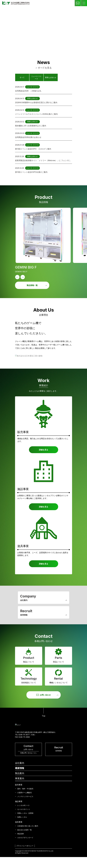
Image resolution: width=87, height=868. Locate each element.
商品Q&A (21, 834)
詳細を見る (44, 450)
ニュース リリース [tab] (36, 77)
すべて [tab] (22, 77)
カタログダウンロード (25, 838)
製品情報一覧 (37, 285)
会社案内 (20, 763)
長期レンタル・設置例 (25, 813)
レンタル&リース (23, 805)
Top (44, 712)
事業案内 (20, 778)
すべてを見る (44, 68)
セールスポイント (24, 809)
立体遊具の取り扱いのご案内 (28, 826)
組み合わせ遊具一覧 (25, 830)
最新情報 (20, 768)
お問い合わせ (47, 695)
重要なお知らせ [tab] (51, 77)
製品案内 (20, 773)
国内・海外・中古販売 (25, 789)
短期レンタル (22, 817)
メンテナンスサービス (25, 796)
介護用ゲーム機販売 (25, 793)
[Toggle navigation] (84, 3)
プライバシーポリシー (25, 846)
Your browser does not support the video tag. (43, 28)
